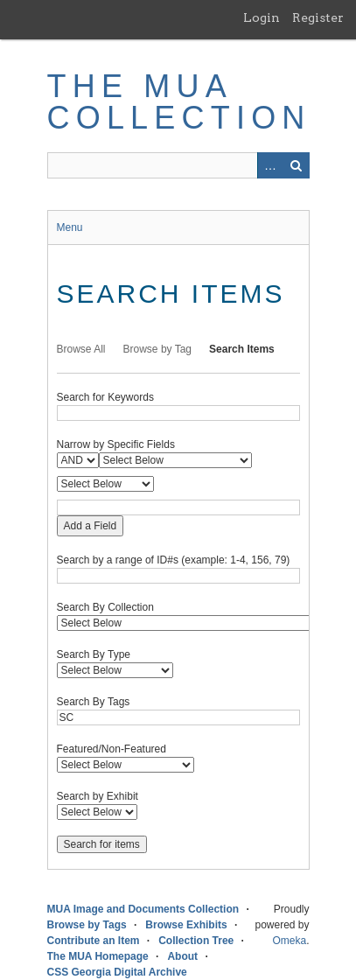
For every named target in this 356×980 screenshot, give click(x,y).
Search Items (242, 349)
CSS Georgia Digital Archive (117, 972)
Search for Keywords (105, 397)
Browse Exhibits (186, 925)
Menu (70, 227)
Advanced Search (270, 165)
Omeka (289, 941)
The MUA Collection (179, 102)
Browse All (81, 349)
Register (318, 17)
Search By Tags (94, 702)
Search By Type (94, 654)
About (182, 956)
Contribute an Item (94, 941)
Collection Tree (196, 941)
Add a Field (91, 526)
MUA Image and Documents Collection (143, 909)
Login (262, 17)
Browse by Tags (87, 925)
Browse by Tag (158, 349)
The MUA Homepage (98, 956)
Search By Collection (105, 607)
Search (297, 165)
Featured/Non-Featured (112, 749)
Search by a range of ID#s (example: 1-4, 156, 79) (174, 560)
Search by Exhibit (98, 796)
